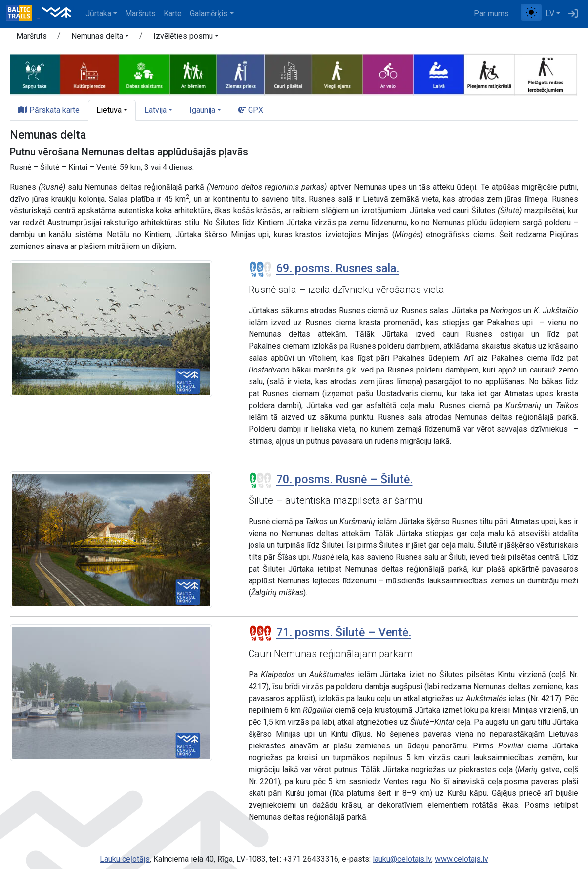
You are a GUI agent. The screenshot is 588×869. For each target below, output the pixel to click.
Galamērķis (209, 14)
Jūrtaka (98, 14)
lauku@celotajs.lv (402, 859)
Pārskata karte (49, 110)
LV (550, 14)
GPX (251, 110)
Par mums (491, 14)
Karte (173, 14)
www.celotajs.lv (462, 859)
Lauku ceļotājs (125, 859)
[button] (100, 38)
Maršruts (140, 14)
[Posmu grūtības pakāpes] (260, 269)
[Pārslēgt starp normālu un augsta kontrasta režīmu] (531, 12)
